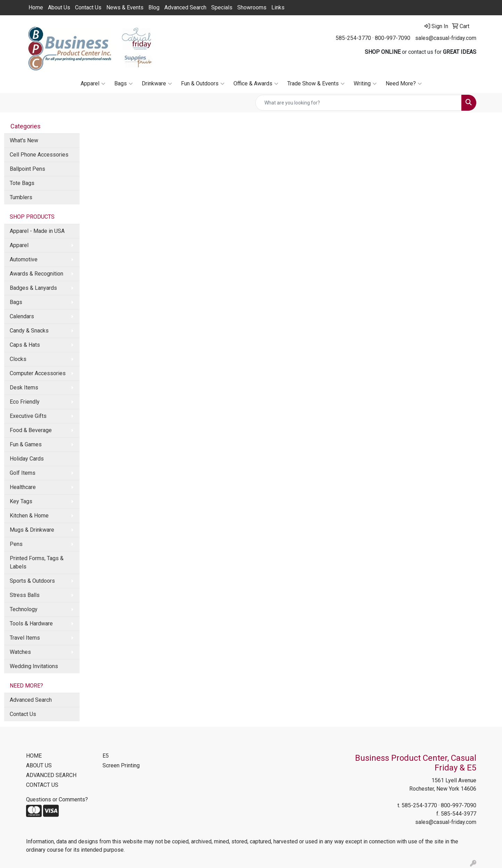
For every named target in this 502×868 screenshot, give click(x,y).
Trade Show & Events (316, 84)
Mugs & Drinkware (32, 530)
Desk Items (24, 387)
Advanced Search (185, 7)
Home (36, 7)
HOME (34, 756)
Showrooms (252, 7)
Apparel (93, 84)
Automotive (24, 259)
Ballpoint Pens (27, 169)
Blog (154, 7)
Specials (222, 7)
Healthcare (23, 487)
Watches (20, 652)
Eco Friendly (25, 402)
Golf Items (23, 473)
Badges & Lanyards (33, 288)
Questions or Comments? (57, 799)
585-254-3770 (353, 38)
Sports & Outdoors (32, 581)
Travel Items (25, 638)
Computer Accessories (38, 373)
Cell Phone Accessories (39, 155)
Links (278, 7)
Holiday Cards (27, 459)
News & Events (125, 7)
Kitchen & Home (29, 516)
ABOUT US (39, 765)
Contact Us (88, 7)
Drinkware (157, 84)
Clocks (18, 359)
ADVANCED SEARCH (51, 775)
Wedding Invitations (34, 666)
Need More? (404, 84)
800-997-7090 (393, 38)
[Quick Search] (359, 103)
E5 (106, 756)
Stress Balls (25, 595)
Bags (124, 84)
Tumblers (21, 197)
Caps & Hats (25, 345)
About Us (59, 7)
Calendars (22, 316)
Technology (24, 609)
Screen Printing (121, 765)
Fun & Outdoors (203, 84)
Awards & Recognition (36, 274)
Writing (365, 84)
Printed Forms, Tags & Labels (37, 562)
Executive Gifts (28, 416)
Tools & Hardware (31, 623)
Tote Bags (22, 183)
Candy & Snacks (29, 331)
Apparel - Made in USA (37, 231)
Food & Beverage (31, 430)
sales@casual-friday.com (446, 38)
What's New (24, 140)
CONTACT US (42, 785)
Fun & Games (26, 444)
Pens (16, 544)
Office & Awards (256, 84)
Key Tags (21, 501)
